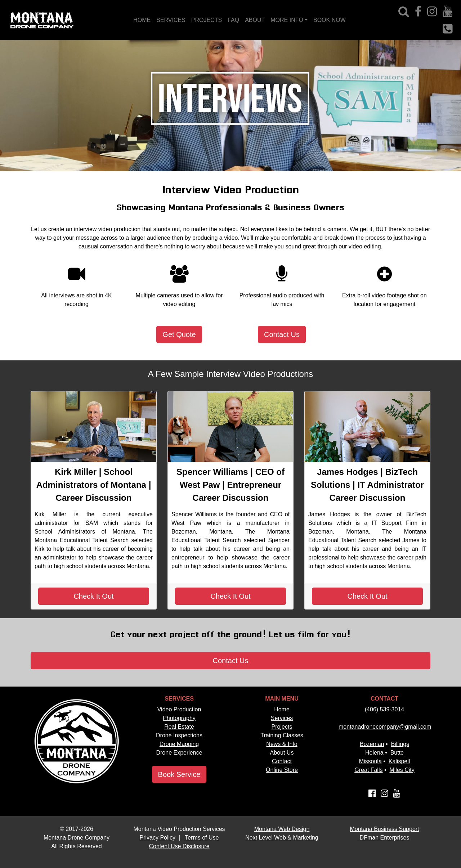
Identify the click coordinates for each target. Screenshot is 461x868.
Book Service (179, 774)
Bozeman (372, 744)
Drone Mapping (179, 744)
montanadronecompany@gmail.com (385, 727)
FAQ (233, 20)
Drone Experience (179, 753)
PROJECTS (207, 20)
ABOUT (255, 20)
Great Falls (368, 770)
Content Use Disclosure (179, 846)
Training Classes (282, 735)
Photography (179, 718)
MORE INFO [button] (287, 20)
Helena (374, 753)
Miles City (402, 770)
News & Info (282, 744)
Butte (397, 753)
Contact (282, 761)
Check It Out (93, 596)
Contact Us (282, 334)
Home (282, 709)
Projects (282, 727)
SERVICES (171, 20)
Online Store (282, 770)
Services (282, 718)
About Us (282, 753)
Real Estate (179, 727)
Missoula (370, 761)
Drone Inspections (179, 735)
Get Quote (179, 334)
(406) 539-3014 (384, 709)
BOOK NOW (330, 20)
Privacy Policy (158, 838)
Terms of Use (202, 838)
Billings (400, 744)
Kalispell (399, 761)
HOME (142, 20)
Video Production (179, 709)
